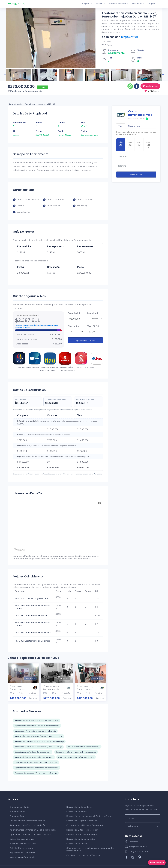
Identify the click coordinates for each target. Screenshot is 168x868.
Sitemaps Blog (17, 816)
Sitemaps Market (18, 811)
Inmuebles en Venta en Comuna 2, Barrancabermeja (35, 731)
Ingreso (152, 4)
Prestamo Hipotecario (118, 4)
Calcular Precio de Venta (22, 848)
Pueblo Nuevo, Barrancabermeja (26, 91)
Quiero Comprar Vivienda (22, 839)
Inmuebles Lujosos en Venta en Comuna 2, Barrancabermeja (38, 747)
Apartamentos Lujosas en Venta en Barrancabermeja (36, 773)
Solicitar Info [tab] (134, 126)
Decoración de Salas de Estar (81, 839)
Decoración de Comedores (79, 807)
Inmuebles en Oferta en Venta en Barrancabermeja (76, 752)
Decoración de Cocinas (77, 843)
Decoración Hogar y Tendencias (82, 821)
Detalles (33, 698)
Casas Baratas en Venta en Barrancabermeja (33, 752)
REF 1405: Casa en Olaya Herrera (31, 598)
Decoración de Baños (77, 811)
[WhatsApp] (139, 857)
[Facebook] (127, 857)
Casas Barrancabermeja (140, 113)
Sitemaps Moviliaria (19, 807)
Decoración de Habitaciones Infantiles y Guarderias (91, 816)
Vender (99, 4)
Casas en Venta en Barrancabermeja (28, 821)
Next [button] (163, 75)
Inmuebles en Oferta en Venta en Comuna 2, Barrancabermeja (39, 742)
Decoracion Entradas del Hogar (82, 834)
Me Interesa (150, 86)
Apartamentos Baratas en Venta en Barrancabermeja (36, 762)
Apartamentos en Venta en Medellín (27, 825)
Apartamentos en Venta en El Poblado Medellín (33, 830)
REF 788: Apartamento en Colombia (32, 641)
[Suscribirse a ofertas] (157, 826)
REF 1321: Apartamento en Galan (31, 615)
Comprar (85, 4)
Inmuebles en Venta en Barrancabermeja (84, 747)
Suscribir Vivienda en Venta (23, 843)
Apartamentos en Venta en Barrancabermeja (76, 757)
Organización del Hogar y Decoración (85, 825)
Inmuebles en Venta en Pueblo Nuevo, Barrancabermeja (37, 721)
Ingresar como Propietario (22, 857)
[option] (51, 38)
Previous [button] (5, 75)
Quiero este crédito (85, 340)
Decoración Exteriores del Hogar (82, 830)
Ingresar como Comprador (22, 853)
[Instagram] (133, 857)
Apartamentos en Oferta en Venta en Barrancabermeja (37, 768)
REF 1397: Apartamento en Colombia (33, 632)
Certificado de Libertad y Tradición (83, 855)
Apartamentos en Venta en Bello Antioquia (31, 834)
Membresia (137, 4)
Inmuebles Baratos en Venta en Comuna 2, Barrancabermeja (39, 736)
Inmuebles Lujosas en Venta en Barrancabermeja (34, 757)
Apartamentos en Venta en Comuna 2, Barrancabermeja (37, 726)
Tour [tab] (121, 126)
